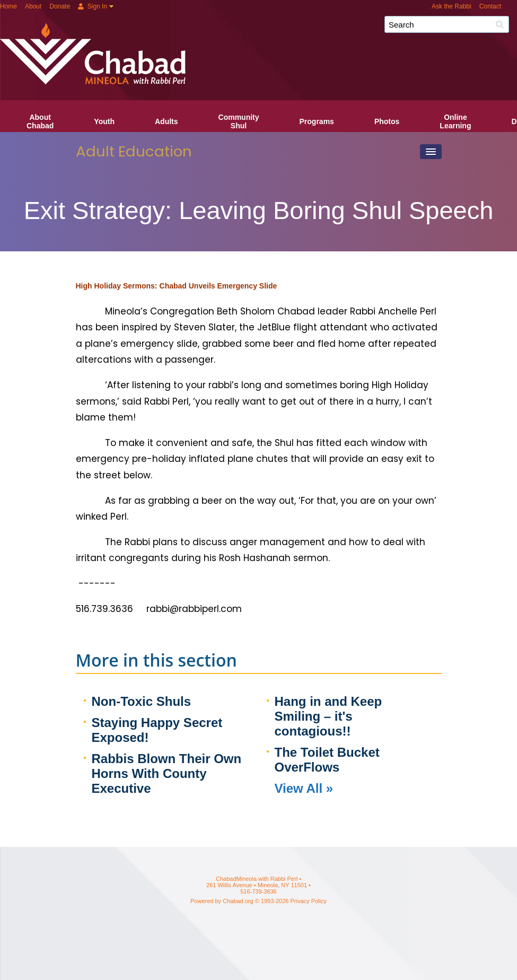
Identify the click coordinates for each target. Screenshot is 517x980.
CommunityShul (239, 121)
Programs (317, 121)
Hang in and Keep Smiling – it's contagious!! (328, 716)
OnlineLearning (455, 121)
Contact (490, 6)
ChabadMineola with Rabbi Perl (262, 28)
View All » (304, 788)
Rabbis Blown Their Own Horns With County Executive (167, 773)
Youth (104, 121)
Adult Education (134, 151)
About (33, 6)
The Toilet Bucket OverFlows (327, 760)
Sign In (93, 6)
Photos (387, 121)
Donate (60, 6)
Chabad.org (238, 901)
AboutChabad (40, 121)
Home (8, 6)
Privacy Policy (309, 901)
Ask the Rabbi (452, 6)
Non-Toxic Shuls (142, 701)
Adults (167, 121)
